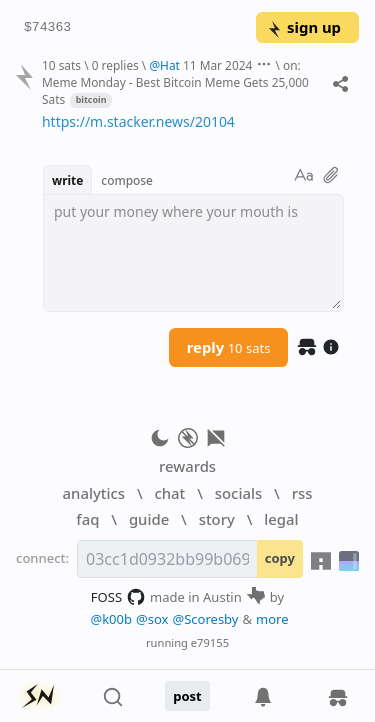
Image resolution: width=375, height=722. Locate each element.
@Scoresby (205, 619)
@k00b (111, 619)
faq (87, 519)
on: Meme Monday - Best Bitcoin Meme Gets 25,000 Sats (175, 82)
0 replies (115, 65)
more (272, 619)
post (187, 696)
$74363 (47, 28)
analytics (94, 493)
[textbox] (193, 253)
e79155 (210, 642)
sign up (303, 27)
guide (149, 519)
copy (280, 558)
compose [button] (127, 180)
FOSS (118, 597)
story (217, 519)
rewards (187, 466)
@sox (152, 619)
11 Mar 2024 (217, 65)
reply (229, 347)
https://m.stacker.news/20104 (138, 121)
